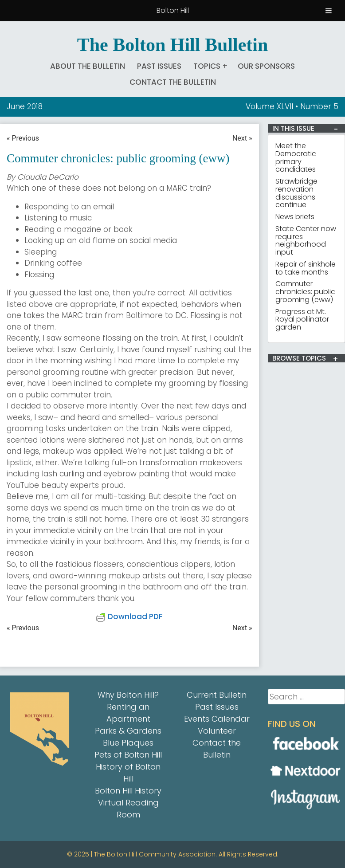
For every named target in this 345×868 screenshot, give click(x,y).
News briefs (295, 217)
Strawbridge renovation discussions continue (296, 193)
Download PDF (129, 617)
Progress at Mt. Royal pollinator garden (302, 320)
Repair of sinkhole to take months (306, 268)
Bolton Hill (173, 10)
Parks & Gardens (128, 731)
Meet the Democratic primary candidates (296, 157)
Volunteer (217, 731)
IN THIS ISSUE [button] (293, 129)
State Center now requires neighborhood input (306, 240)
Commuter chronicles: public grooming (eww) (305, 292)
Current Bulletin (217, 695)
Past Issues (159, 66)
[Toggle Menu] (329, 11)
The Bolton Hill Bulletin (173, 45)
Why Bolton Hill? (128, 695)
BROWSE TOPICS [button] (299, 358)
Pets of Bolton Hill (128, 755)
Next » (242, 138)
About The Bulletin (88, 66)
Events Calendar (217, 719)
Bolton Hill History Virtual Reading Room (128, 803)
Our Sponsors (266, 66)
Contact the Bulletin (173, 82)
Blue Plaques (128, 743)
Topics (207, 66)
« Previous (23, 138)
